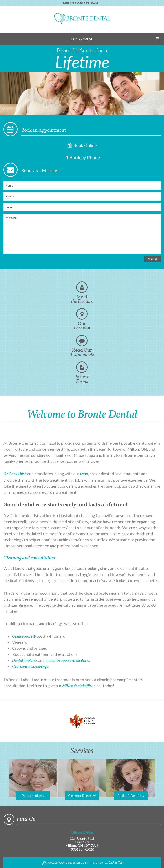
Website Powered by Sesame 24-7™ (66, 863)
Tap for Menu (82, 39)
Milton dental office (78, 686)
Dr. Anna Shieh (15, 474)
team (84, 474)
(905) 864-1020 (86, 3)
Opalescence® (24, 636)
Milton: (69, 3)
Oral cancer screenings (30, 666)
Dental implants (25, 660)
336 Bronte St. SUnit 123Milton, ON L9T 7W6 (82, 839)
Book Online (82, 145)
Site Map (98, 863)
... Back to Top (114, 863)
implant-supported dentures (68, 660)
